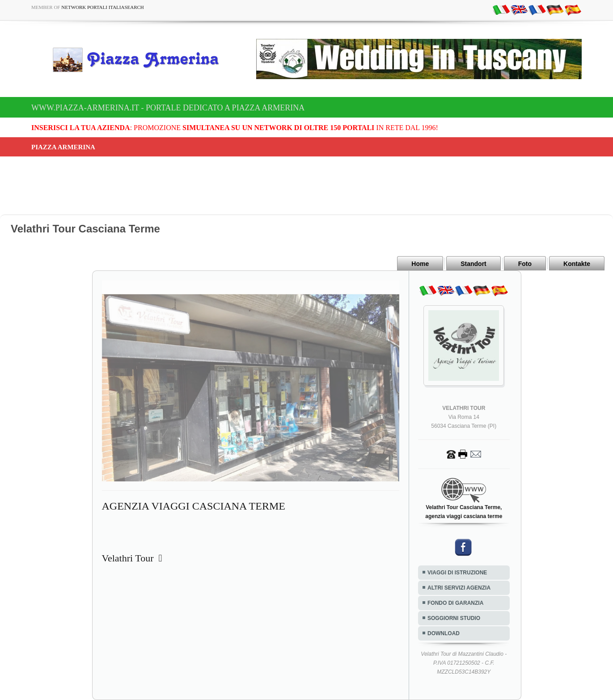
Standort (473, 264)
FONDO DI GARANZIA (455, 603)
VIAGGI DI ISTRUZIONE (457, 573)
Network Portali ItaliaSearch (103, 7)
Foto (525, 264)
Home (420, 264)
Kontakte (577, 264)
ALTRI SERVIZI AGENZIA (459, 588)
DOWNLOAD (444, 633)
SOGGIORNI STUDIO (454, 618)
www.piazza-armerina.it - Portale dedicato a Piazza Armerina (168, 108)
